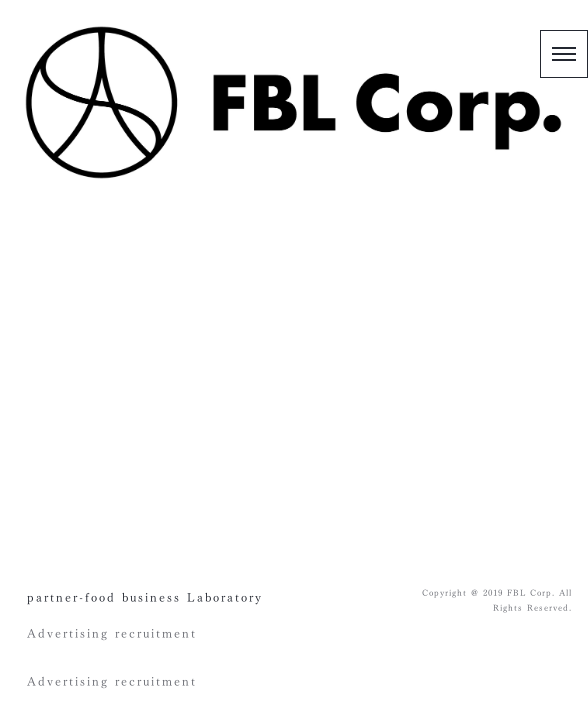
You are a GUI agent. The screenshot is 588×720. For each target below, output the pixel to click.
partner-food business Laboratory (145, 597)
